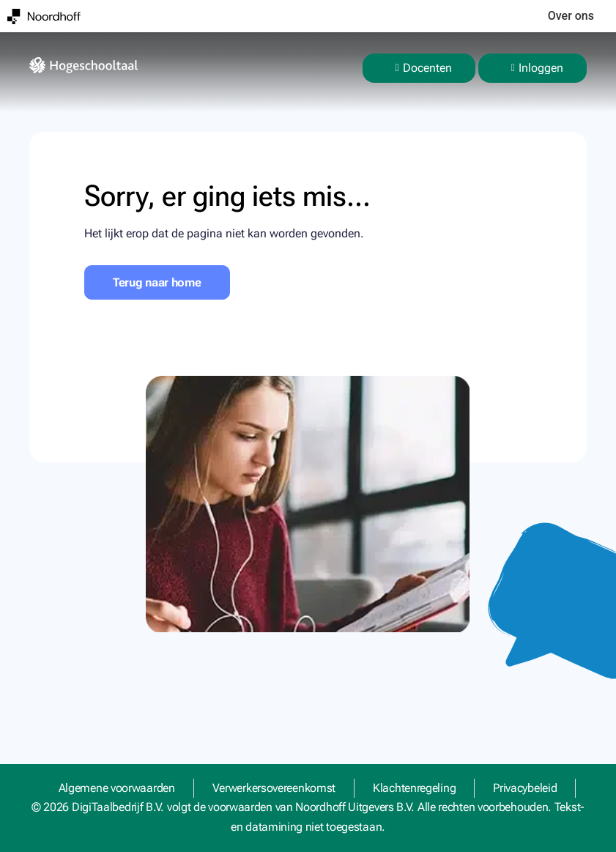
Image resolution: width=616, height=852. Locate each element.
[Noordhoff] (44, 16)
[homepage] (84, 65)
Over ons (571, 16)
